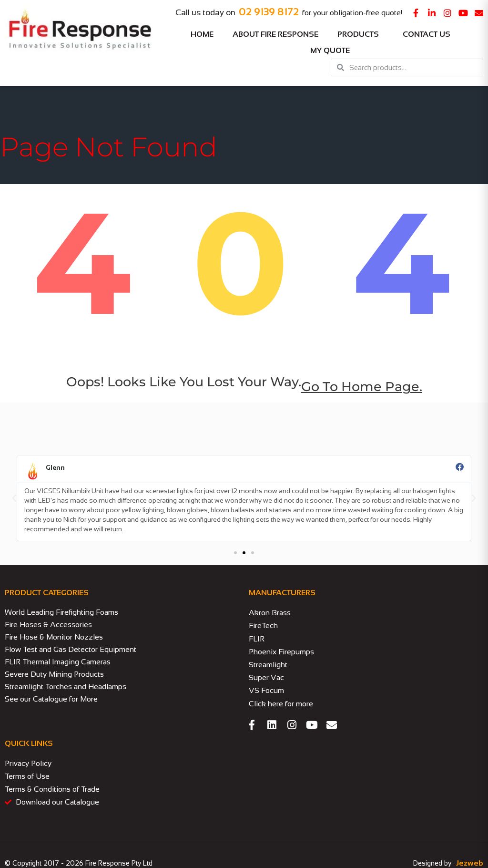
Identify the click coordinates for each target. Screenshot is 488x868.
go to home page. (362, 387)
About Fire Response (275, 34)
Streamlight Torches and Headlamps (66, 687)
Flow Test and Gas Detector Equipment (71, 649)
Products (361, 34)
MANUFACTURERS (282, 593)
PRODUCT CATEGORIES (47, 593)
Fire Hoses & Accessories (48, 625)
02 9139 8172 (269, 12)
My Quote (330, 50)
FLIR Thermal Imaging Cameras (58, 662)
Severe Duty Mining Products (54, 674)
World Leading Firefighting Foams (61, 612)
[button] (14, 498)
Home (202, 34)
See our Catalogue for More (51, 699)
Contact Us (427, 34)
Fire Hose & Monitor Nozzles (54, 637)
